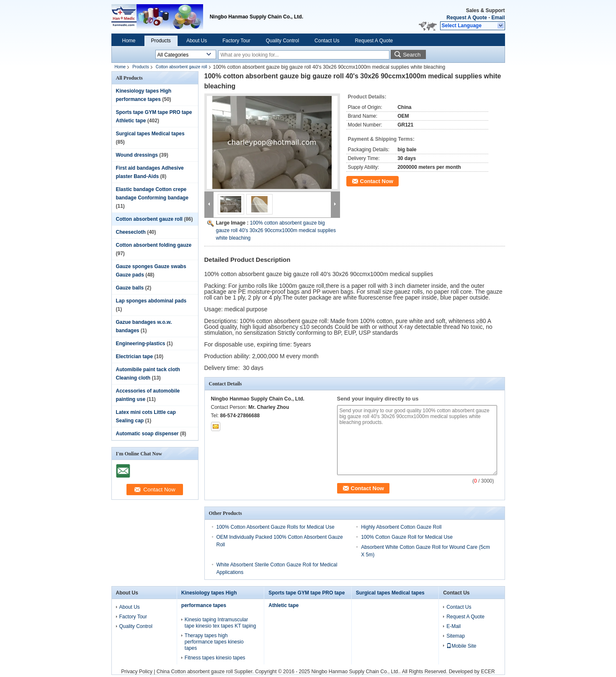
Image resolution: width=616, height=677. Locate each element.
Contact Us (327, 41)
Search (412, 55)
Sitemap (456, 636)
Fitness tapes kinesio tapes (215, 658)
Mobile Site (461, 646)
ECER (488, 672)
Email (498, 18)
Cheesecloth (131, 232)
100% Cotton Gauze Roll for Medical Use (407, 537)
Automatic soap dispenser (147, 434)
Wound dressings (137, 155)
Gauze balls (130, 288)
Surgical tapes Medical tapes (150, 134)
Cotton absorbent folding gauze (154, 245)
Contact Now (377, 181)
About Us (197, 41)
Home (129, 41)
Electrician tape (135, 357)
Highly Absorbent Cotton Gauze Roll (401, 527)
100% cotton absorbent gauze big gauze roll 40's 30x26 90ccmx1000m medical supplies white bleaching (276, 230)
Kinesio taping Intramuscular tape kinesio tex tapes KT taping (220, 623)
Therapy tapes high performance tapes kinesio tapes (214, 642)
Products (161, 41)
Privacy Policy (137, 672)
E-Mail (454, 626)
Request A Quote (467, 18)
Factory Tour (236, 41)
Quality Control (282, 41)
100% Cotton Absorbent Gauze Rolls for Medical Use (276, 527)
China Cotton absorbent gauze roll (195, 672)
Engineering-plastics (141, 344)
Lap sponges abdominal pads (151, 301)
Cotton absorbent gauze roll (182, 67)
